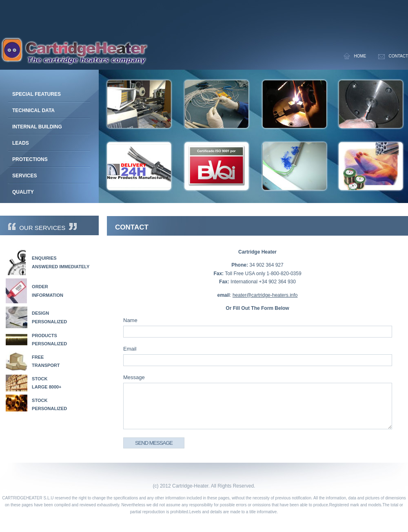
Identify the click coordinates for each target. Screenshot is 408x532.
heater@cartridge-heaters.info (265, 295)
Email (130, 349)
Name (130, 320)
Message (134, 377)
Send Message (154, 443)
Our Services (42, 228)
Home (360, 56)
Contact (398, 56)
